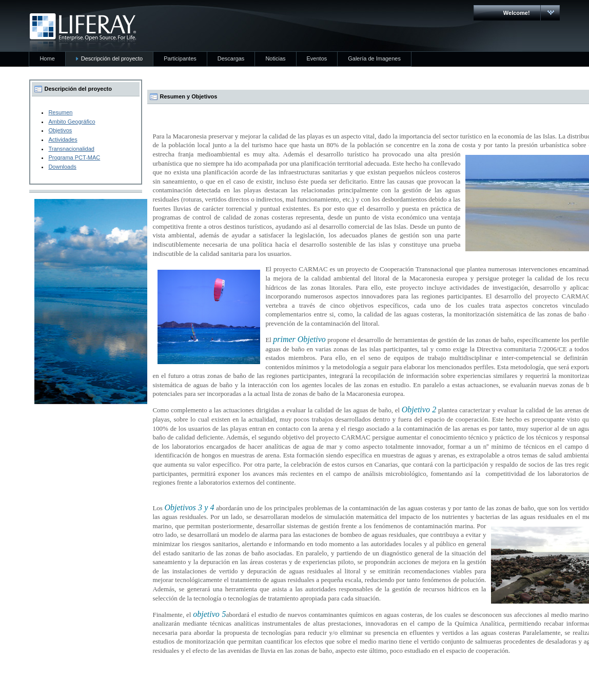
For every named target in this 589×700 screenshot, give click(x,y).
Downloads (62, 167)
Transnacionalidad (71, 149)
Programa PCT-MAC (74, 157)
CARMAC (83, 32)
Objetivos (60, 130)
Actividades (63, 139)
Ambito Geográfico (72, 122)
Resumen (60, 112)
